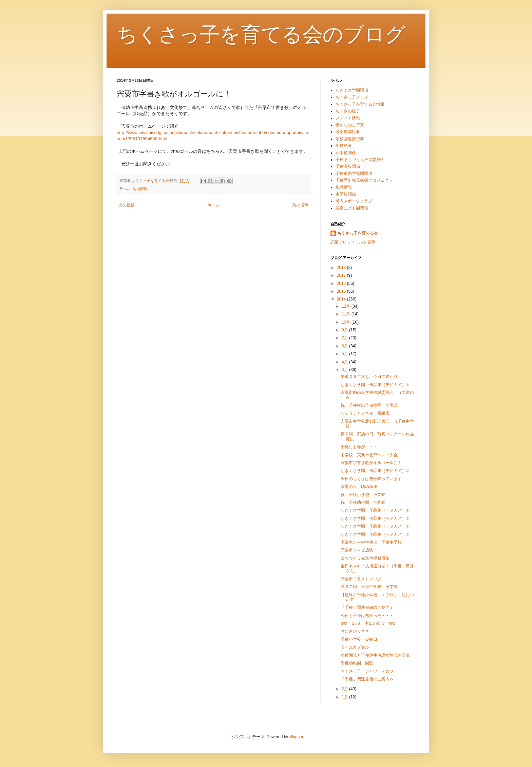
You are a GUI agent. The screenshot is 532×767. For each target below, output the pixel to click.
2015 (342, 291)
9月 (345, 330)
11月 (347, 314)
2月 (345, 689)
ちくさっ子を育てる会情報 (360, 104)
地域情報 (140, 189)
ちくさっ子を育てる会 (358, 233)
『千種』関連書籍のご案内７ (367, 607)
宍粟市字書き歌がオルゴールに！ (371, 463)
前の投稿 (300, 205)
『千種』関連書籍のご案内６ (367, 679)
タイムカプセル (355, 647)
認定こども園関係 (352, 208)
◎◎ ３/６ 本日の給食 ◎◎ (368, 623)
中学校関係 (346, 194)
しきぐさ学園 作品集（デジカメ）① (375, 534)
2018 (342, 268)
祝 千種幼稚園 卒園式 (363, 503)
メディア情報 (348, 118)
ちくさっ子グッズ (352, 97)
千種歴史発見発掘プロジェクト (364, 180)
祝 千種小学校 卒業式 (363, 495)
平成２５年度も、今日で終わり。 (371, 377)
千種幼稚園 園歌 (357, 663)
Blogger (296, 737)
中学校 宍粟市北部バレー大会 (369, 455)
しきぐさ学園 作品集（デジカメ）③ (375, 518)
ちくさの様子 (348, 111)
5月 (345, 354)
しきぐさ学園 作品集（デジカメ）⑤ (375, 471)
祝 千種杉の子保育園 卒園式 (369, 405)
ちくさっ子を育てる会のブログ (261, 34)
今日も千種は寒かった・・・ (367, 616)
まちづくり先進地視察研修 (365, 558)
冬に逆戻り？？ (355, 632)
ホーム (213, 205)
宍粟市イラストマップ (361, 579)
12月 (347, 306)
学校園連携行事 (350, 139)
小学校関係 (346, 153)
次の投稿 (127, 205)
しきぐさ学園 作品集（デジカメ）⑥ (375, 385)
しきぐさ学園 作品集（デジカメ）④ (375, 510)
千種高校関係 (348, 166)
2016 (342, 284)
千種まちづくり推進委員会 (360, 160)
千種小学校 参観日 (359, 639)
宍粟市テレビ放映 (357, 550)
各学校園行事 (348, 132)
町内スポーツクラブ (354, 201)
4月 (345, 362)
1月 (345, 697)
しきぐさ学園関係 (352, 90)
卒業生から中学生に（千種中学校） (373, 542)
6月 (345, 346)
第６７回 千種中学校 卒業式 (369, 587)
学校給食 (344, 146)
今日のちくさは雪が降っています (371, 479)
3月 (345, 370)
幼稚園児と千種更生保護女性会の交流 (375, 655)
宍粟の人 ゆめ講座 (359, 487)
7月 (345, 338)
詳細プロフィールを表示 (353, 242)
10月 (347, 322)
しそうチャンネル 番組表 (365, 413)
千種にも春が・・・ (359, 447)
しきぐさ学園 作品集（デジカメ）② (375, 526)
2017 (342, 275)
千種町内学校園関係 (354, 174)
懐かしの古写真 (350, 125)
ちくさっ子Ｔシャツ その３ (367, 671)
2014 (342, 299)
